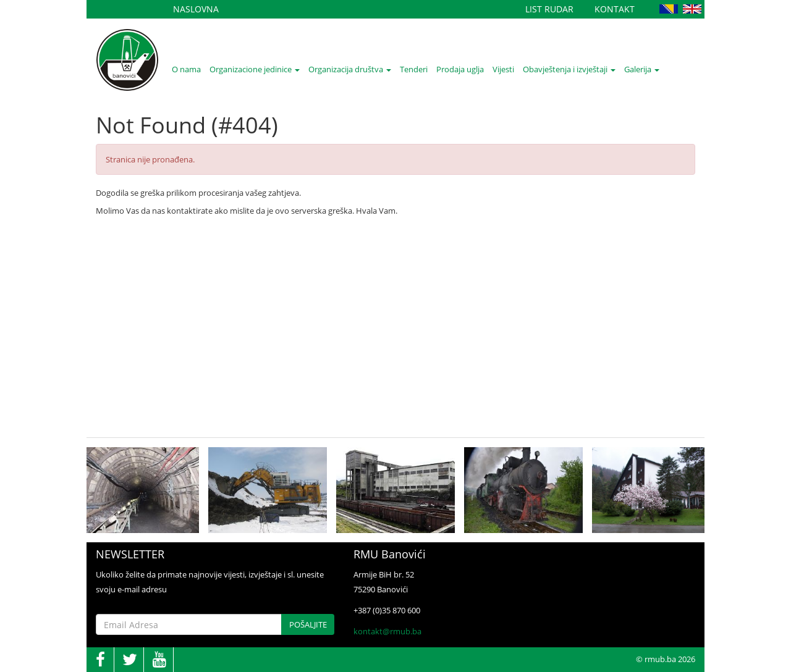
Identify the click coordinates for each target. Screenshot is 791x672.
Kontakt (615, 9)
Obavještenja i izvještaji (569, 69)
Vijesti (503, 69)
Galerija (642, 69)
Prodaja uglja (460, 69)
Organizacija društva (350, 69)
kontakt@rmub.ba (387, 631)
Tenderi (414, 69)
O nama (186, 69)
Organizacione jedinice (255, 69)
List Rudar (549, 9)
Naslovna (196, 9)
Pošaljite (308, 624)
